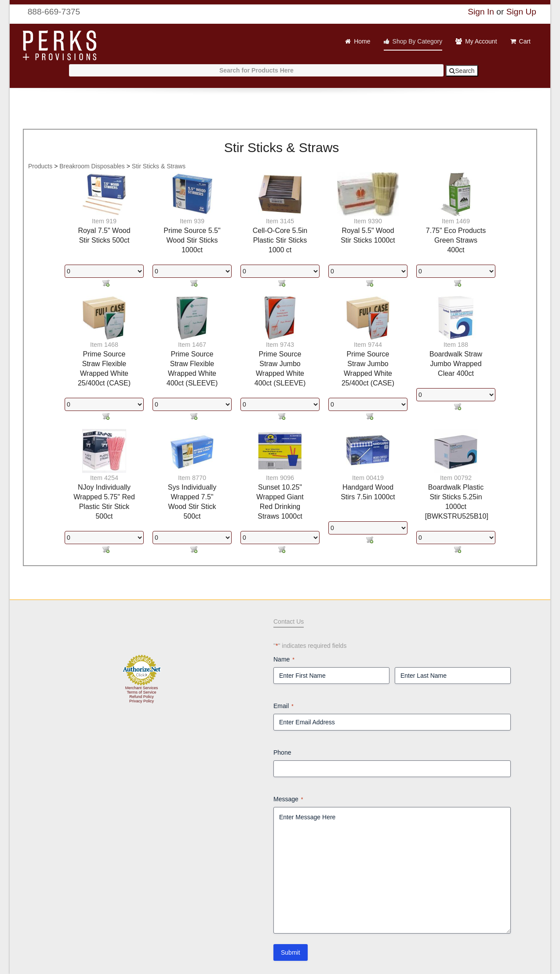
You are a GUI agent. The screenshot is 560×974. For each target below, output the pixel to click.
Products (40, 166)
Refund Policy (142, 697)
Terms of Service (141, 692)
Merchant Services (142, 688)
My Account (481, 41)
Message (288, 800)
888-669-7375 (48, 12)
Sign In (481, 12)
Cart (525, 41)
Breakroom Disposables (92, 166)
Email (284, 706)
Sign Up (521, 12)
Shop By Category (418, 41)
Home (362, 41)
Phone (282, 752)
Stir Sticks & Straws (159, 166)
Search (462, 71)
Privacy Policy (142, 701)
